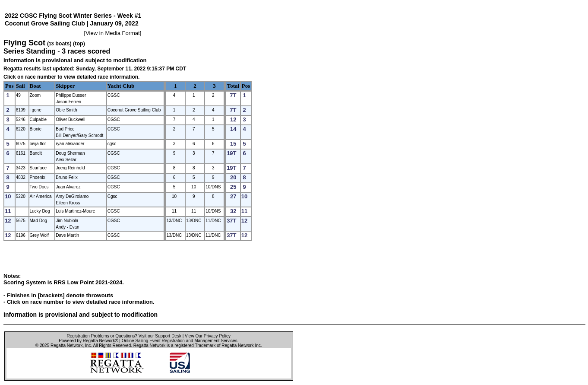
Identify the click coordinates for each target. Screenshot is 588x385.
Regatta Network (66, 345)
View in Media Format (112, 33)
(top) (79, 44)
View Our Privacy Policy (208, 336)
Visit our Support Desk (160, 336)
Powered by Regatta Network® (88, 341)
